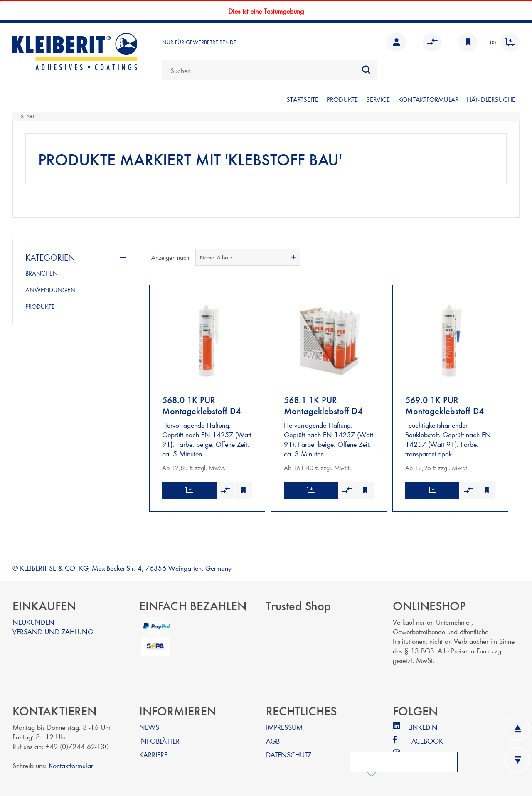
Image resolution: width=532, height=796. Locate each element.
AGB (273, 739)
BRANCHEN (42, 273)
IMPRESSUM (284, 725)
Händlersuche (491, 99)
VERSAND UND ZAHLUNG (53, 630)
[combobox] (269, 70)
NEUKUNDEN (33, 620)
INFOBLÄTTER (159, 739)
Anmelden (397, 42)
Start (28, 116)
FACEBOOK (426, 739)
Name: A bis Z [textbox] (216, 257)
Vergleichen (432, 42)
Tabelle (498, 257)
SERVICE (378, 99)
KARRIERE (153, 753)
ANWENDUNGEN (50, 290)
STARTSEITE (302, 99)
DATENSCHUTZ (289, 753)
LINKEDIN (423, 725)
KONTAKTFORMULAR (428, 99)
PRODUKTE (342, 99)
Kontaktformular (71, 763)
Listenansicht (512, 257)
